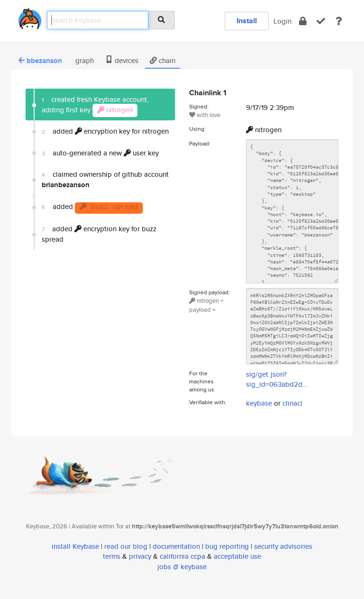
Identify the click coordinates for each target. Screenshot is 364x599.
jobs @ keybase (182, 567)
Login (282, 21)
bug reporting (227, 546)
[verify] (321, 21)
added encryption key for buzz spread (99, 234)
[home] (30, 17)
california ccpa (182, 556)
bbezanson (40, 61)
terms (112, 556)
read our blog (126, 546)
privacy (140, 556)
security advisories (283, 546)
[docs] (339, 21)
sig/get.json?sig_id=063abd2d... (277, 379)
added (92, 208)
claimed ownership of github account (105, 179)
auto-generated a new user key (100, 153)
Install (247, 21)
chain (163, 60)
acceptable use (237, 556)
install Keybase (75, 546)
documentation (176, 546)
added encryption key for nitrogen (105, 131)
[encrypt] (303, 21)
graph (84, 60)
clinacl (292, 403)
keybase (259, 403)
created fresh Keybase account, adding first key (95, 105)
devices (122, 60)
